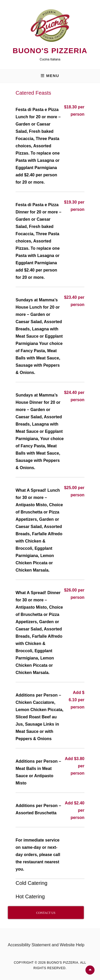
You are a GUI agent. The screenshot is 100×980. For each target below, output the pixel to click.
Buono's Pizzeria (50, 51)
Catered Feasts (33, 93)
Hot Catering (30, 896)
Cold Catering (31, 883)
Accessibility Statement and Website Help (46, 945)
